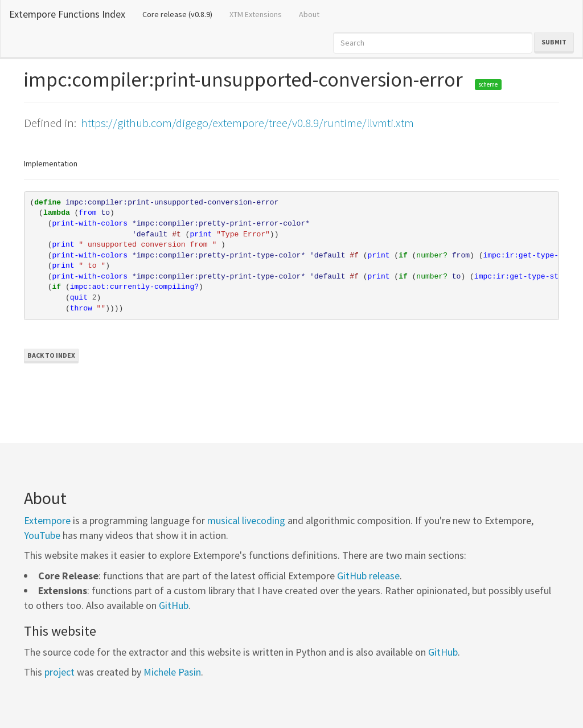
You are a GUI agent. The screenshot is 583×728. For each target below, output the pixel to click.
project (59, 672)
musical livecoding (246, 520)
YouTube (42, 535)
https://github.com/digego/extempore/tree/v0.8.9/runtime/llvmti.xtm (247, 123)
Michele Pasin (172, 672)
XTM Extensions (256, 14)
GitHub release (368, 576)
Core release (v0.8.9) (182, 14)
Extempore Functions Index (67, 14)
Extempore (47, 520)
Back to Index (51, 355)
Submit (554, 42)
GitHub (174, 605)
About (309, 14)
